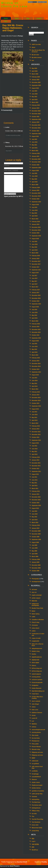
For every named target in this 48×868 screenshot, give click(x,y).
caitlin (34, 617)
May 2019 (34, 213)
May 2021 (34, 145)
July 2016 (34, 310)
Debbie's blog (36, 651)
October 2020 (36, 165)
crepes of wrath (36, 638)
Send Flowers (15, 866)
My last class (35, 55)
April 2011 (35, 486)
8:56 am (20, 131)
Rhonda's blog (36, 749)
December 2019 (36, 193)
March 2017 (35, 287)
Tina (33, 816)
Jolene (34, 707)
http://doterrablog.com (38, 691)
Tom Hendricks (36, 822)
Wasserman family (37, 828)
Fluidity (44, 862)
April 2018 (35, 250)
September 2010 (36, 505)
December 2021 (36, 125)
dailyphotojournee (37, 648)
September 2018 (36, 236)
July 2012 (34, 446)
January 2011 (36, 494)
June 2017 (35, 278)
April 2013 (35, 420)
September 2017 (36, 270)
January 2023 (36, 108)
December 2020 (36, 159)
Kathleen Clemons (37, 713)
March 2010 (35, 523)
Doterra (34, 666)
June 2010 (35, 514)
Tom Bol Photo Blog (37, 819)
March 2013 (35, 423)
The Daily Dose (36, 802)
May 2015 (34, 349)
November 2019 (36, 196)
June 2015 (35, 347)
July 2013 (34, 412)
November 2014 (36, 366)
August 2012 (35, 443)
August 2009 (35, 542)
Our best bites (36, 738)
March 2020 (35, 185)
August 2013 (35, 409)
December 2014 (36, 364)
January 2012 (36, 460)
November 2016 (36, 298)
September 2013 (36, 406)
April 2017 (35, 284)
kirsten (34, 715)
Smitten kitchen (36, 788)
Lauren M (34, 718)
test (33, 60)
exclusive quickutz (37, 680)
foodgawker (35, 685)
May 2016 (34, 315)
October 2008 (36, 571)
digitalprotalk (35, 660)
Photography (22, 36)
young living (35, 831)
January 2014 (36, 395)
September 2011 (36, 471)
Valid (35, 844)
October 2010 (36, 503)
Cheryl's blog (35, 622)
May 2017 (34, 281)
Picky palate (35, 744)
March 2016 (35, 321)
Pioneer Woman (36, 747)
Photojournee (36, 741)
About (34, 47)
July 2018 (34, 242)
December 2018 (36, 227)
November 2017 (36, 264)
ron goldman (35, 764)
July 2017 (34, 276)
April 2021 (35, 148)
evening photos (36, 677)
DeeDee (34, 654)
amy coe (34, 592)
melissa (34, 727)
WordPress (35, 850)
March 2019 (35, 219)
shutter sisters (36, 782)
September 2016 (36, 304)
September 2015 (36, 338)
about (17, 18)
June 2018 (35, 244)
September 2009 (36, 540)
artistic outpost (36, 598)
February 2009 (36, 559)
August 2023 (35, 88)
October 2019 (36, 199)
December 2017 (36, 261)
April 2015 (35, 352)
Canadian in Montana (38, 620)
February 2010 (36, 525)
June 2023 (35, 94)
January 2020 (36, 190)
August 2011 (35, 474)
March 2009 (35, 557)
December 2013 (36, 398)
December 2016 (36, 295)
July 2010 (34, 511)
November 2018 (36, 230)
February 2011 (36, 491)
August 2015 (35, 341)
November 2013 (36, 400)
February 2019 (36, 222)
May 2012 (34, 452)
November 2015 (36, 332)
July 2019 (34, 207)
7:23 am (21, 146)
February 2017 (36, 290)
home (6, 18)
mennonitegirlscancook (38, 730)
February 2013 (36, 426)
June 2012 (35, 449)
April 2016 (35, 318)
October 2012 (36, 437)
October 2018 (36, 233)
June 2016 (35, 313)
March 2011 (35, 488)
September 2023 (36, 85)
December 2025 (36, 82)
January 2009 (36, 562)
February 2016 (36, 324)
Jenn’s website (36, 701)
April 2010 (35, 520)
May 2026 (34, 68)
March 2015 (35, 355)
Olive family (35, 735)
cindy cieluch (36, 628)
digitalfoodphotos (37, 657)
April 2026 (35, 71)
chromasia (35, 625)
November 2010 (36, 500)
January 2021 (36, 156)
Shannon (34, 779)
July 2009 (34, 545)
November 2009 (36, 534)
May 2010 (34, 517)
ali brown (34, 590)
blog (28, 18)
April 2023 (35, 100)
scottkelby (35, 771)
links (6, 21)
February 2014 (36, 392)
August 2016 (35, 307)
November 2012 (36, 435)
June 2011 (35, 480)
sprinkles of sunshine (38, 791)
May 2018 (34, 247)
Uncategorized (36, 582)
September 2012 (36, 440)
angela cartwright (37, 595)
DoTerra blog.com (37, 668)
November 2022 (36, 114)
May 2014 (34, 383)
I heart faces (35, 694)
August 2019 (35, 205)
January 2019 (36, 224)
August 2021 (35, 136)
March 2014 (35, 389)
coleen (34, 631)
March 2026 (35, 74)
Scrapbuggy (35, 774)
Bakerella (34, 601)
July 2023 (34, 91)
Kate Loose (35, 710)
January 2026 (36, 80)
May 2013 (34, 418)
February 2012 (36, 457)
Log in (34, 841)
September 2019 (36, 202)
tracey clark (35, 825)
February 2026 (36, 77)
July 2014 (34, 378)
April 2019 (35, 216)
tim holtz (34, 814)
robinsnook (35, 761)
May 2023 (34, 97)
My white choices (37, 58)
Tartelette (34, 797)
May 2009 (34, 551)
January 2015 (36, 361)
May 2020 (34, 179)
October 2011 (36, 469)
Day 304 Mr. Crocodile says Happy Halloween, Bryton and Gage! (17, 28)
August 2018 (35, 239)
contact (39, 18)
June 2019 (35, 210)
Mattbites (34, 724)
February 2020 (36, 188)
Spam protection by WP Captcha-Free (18, 196)
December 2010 (36, 497)
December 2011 (36, 463)
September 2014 (36, 372)
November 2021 (36, 128)
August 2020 (35, 171)
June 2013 (35, 415)
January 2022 (36, 122)
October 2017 (36, 267)
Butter (34, 611)
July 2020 (34, 173)
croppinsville (35, 641)
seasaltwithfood (36, 777)
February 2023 (36, 105)
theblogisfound (36, 808)
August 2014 (35, 375)
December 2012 (36, 432)
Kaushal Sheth (22, 862)
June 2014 (35, 381)
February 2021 (36, 153)
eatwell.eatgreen (36, 674)
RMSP (34, 758)
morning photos (36, 732)
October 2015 (36, 335)
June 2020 (35, 176)
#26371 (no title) (36, 44)
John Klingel (35, 704)
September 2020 (36, 168)
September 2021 (36, 134)
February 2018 (36, 256)
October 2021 (36, 131)
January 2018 (36, 259)
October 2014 (36, 369)
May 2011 (34, 483)
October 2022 (36, 117)
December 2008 (36, 565)
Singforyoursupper (37, 785)
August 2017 (35, 273)
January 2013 (36, 429)
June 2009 (35, 548)
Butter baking (36, 614)
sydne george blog (37, 794)
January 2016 (36, 327)
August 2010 (35, 508)
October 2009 (36, 537)
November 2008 (36, 568)
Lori (33, 721)
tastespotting (35, 799)
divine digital (35, 663)
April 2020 (35, 182)
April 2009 (35, 554)
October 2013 (36, 403)
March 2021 (35, 151)
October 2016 (36, 301)
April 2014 (35, 386)
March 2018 (35, 253)
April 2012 (35, 454)
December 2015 (36, 330)
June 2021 (35, 142)
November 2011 (36, 466)
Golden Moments (37, 688)
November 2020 (36, 162)
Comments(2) (7, 110)
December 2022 (36, 111)
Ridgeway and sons (37, 752)
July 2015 (34, 344)
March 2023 (35, 102)
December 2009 (36, 531)
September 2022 (36, 119)
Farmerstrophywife (37, 683)
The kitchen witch (37, 805)
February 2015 (36, 358)
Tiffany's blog (36, 811)
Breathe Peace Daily (37, 608)
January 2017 (36, 293)
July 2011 (34, 477)
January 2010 (36, 528)
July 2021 (34, 139)
